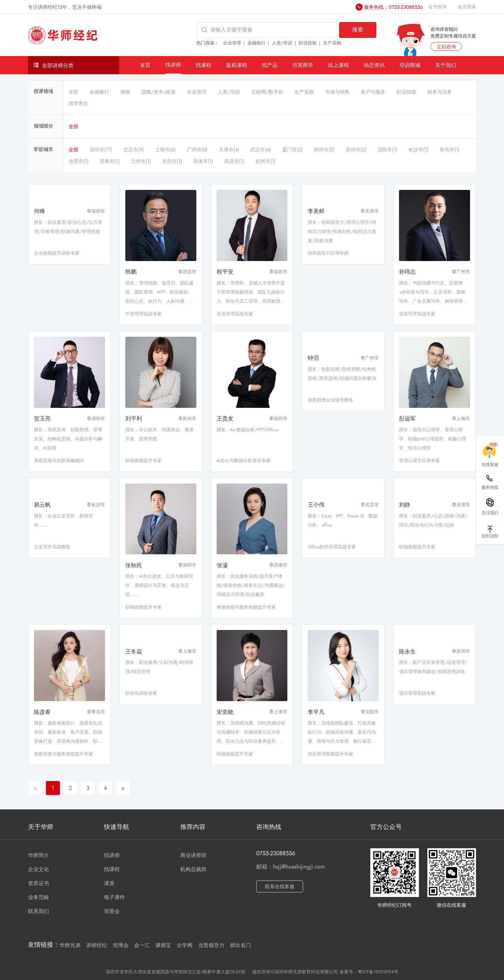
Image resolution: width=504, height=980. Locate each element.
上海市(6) (165, 150)
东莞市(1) (172, 161)
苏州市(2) (356, 150)
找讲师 (173, 65)
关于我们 (446, 65)
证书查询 (437, 7)
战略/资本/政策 (159, 92)
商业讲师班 (193, 855)
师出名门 (240, 945)
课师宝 (163, 945)
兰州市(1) (141, 161)
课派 (109, 883)
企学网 (185, 945)
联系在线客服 (280, 886)
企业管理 (232, 43)
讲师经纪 (97, 945)
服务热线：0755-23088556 (393, 7)
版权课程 (237, 65)
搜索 (358, 30)
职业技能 (308, 43)
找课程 (204, 65)
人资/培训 (282, 43)
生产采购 (332, 43)
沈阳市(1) (387, 150)
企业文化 (38, 869)
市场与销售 (337, 92)
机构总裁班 (193, 869)
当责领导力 (211, 945)
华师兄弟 (70, 945)
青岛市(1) (450, 150)
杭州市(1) (265, 161)
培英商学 (303, 65)
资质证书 (38, 883)
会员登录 (467, 7)
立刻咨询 (446, 47)
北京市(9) (134, 150)
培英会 (112, 911)
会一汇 (142, 945)
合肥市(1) (79, 161)
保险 (125, 92)
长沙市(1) (418, 150)
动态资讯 (374, 65)
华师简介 (38, 855)
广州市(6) (197, 150)
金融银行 (257, 43)
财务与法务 (440, 92)
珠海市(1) (203, 161)
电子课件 (114, 897)
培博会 (121, 945)
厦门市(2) (292, 150)
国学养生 (78, 103)
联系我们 (38, 911)
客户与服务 (373, 92)
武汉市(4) (261, 150)
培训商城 (410, 65)
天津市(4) (229, 150)
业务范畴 (38, 897)
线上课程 (338, 65)
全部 (73, 92)
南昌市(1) (234, 161)
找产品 (270, 65)
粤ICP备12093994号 (378, 972)
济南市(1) (110, 161)
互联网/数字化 (267, 92)
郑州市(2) (324, 150)
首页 (145, 65)
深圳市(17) (101, 150)
